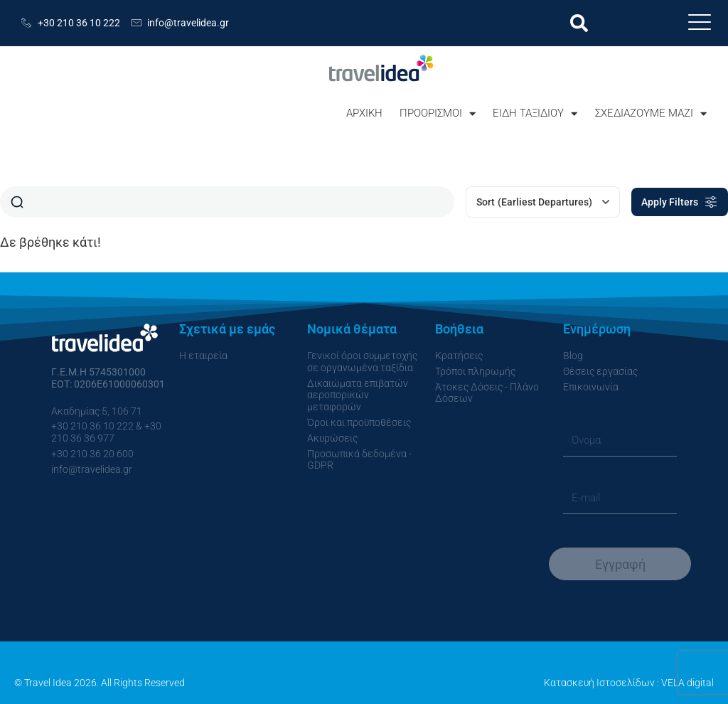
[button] (579, 23)
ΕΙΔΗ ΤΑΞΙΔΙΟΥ (535, 113)
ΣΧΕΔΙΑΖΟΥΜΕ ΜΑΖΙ (651, 113)
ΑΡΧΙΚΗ (364, 113)
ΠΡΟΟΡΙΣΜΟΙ (438, 113)
